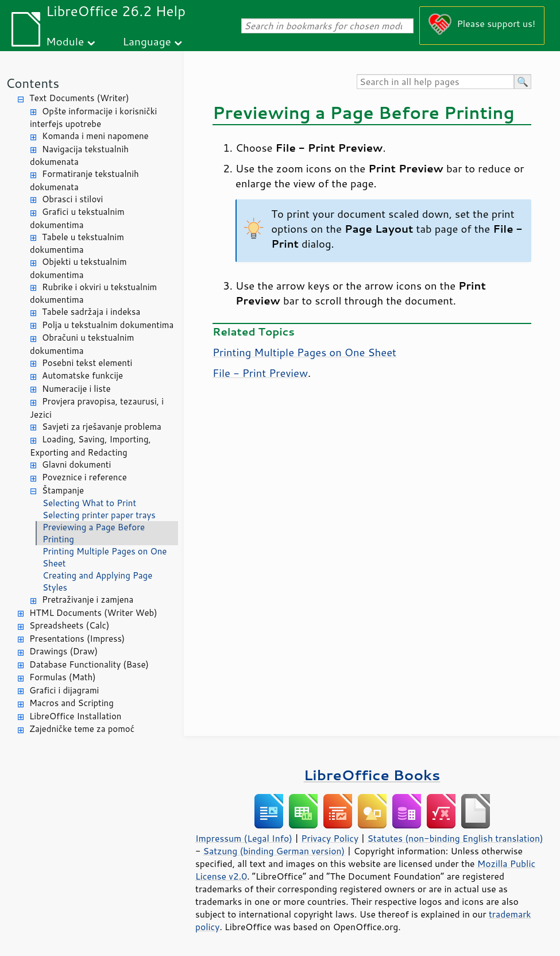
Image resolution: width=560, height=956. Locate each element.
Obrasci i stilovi (72, 199)
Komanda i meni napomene (95, 136)
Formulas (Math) (63, 677)
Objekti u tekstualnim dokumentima (78, 268)
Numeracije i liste (76, 389)
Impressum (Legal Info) (244, 838)
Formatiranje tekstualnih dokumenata (84, 180)
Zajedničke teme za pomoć (82, 729)
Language (147, 41)
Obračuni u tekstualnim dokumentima (82, 344)
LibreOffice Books (372, 775)
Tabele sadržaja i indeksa (91, 312)
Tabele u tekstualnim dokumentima (77, 244)
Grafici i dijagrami (64, 690)
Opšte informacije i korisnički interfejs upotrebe (93, 118)
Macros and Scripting (72, 703)
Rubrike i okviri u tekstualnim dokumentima (93, 294)
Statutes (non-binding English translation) (455, 838)
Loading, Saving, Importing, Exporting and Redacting (90, 446)
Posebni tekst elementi (87, 363)
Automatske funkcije (82, 375)
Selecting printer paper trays (99, 515)
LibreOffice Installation (75, 716)
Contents (32, 83)
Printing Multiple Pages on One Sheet (105, 557)
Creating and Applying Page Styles (97, 581)
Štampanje (63, 490)
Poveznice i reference (84, 477)
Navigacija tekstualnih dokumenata (79, 156)
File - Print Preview (260, 373)
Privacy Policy (330, 838)
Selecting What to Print (89, 503)
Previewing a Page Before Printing (94, 533)
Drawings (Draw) (63, 651)
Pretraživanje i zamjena (88, 600)
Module (65, 41)
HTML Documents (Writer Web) (93, 613)
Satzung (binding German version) (274, 851)
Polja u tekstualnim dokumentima (108, 325)
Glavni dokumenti (76, 464)
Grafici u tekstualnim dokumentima (77, 218)
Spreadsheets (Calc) (69, 625)
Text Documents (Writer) (79, 98)
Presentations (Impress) (77, 639)
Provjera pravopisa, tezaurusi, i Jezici (97, 408)
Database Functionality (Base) (89, 664)
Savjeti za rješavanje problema (102, 427)
